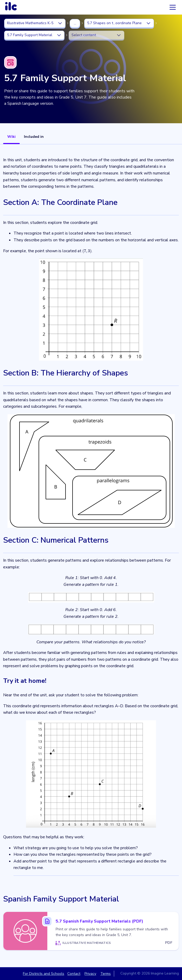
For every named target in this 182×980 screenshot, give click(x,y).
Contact (74, 974)
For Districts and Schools (44, 974)
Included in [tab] (34, 137)
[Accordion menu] (173, 7)
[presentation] (87, 251)
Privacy (90, 974)
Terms (106, 974)
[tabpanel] (91, 556)
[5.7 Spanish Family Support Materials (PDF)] (91, 931)
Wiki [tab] (11, 137)
